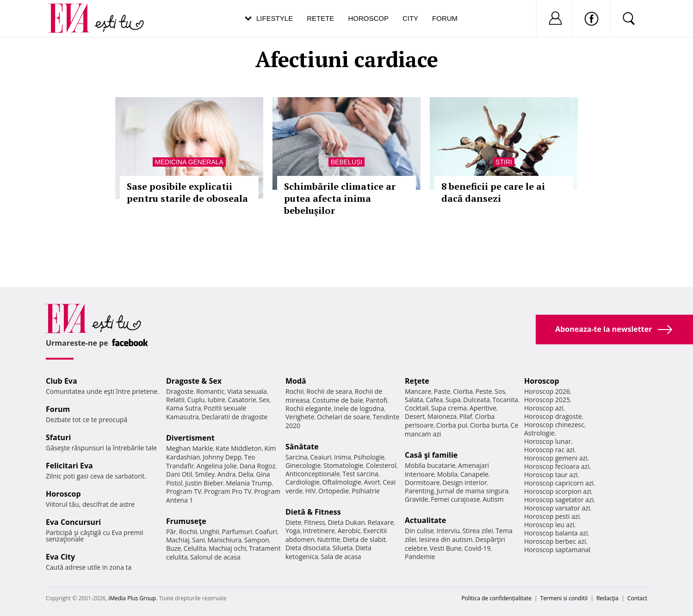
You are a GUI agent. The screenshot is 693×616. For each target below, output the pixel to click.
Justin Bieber (204, 483)
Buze (173, 548)
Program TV (184, 491)
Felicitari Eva (69, 466)
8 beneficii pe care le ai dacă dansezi (493, 192)
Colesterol (381, 465)
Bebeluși (346, 162)
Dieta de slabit (364, 539)
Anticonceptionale (313, 474)
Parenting (419, 491)
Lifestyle (275, 18)
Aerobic (349, 531)
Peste (484, 391)
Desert (415, 416)
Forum (445, 18)
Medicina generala (189, 162)
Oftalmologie (342, 482)
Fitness (315, 522)
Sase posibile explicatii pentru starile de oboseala (187, 192)
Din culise (419, 531)
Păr (171, 532)
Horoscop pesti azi (552, 516)
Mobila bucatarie (430, 465)
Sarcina (297, 457)
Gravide (417, 499)
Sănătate (302, 447)
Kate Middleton (239, 448)
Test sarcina (360, 474)
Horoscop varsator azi (557, 508)
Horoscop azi (544, 408)
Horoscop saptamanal (557, 550)
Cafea (434, 400)
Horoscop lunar (548, 441)
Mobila (447, 474)
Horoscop (368, 18)
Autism (493, 499)
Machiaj (178, 540)
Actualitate (425, 520)
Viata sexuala (247, 391)
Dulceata (476, 400)
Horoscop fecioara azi (557, 466)
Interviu (448, 531)
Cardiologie (303, 482)
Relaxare (381, 522)
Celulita (195, 548)
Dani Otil (179, 474)
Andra (227, 474)
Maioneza (442, 416)
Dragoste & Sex (194, 381)
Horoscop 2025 (547, 400)
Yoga (293, 531)
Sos (500, 391)
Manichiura (225, 540)
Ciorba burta (489, 425)
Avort (372, 482)
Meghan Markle (190, 448)
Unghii (210, 532)
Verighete (300, 417)
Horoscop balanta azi (556, 533)
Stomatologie (343, 465)
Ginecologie (303, 465)
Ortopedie (334, 491)
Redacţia (607, 598)
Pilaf (466, 416)
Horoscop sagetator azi (559, 500)
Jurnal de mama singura (473, 491)
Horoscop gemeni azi (556, 458)
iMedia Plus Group (132, 598)
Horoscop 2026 (547, 391)
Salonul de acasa (215, 557)
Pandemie (420, 557)
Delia (246, 474)
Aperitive (483, 408)
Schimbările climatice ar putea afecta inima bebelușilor (340, 198)
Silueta (343, 548)
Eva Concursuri (73, 522)
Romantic (210, 391)
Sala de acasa (341, 557)
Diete (293, 522)
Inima (343, 457)
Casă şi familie (431, 455)
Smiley (205, 474)
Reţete (417, 381)
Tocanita (505, 400)
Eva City (60, 557)
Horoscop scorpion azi (558, 491)
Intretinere (319, 531)
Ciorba (463, 391)
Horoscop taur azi (551, 475)
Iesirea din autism (446, 539)
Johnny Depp (222, 457)
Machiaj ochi (227, 548)
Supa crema (449, 408)
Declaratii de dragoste (235, 417)
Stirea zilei (477, 531)
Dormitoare (422, 482)
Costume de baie (338, 400)
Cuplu (196, 400)
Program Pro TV (228, 491)
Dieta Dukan (346, 522)
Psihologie (369, 457)
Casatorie (242, 400)
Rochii (188, 532)
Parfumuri (237, 532)
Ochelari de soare (343, 417)
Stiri (504, 162)
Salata (414, 400)
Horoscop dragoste (553, 416)
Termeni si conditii (564, 598)
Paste (442, 391)
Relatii (175, 400)
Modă (296, 381)
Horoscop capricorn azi (559, 483)
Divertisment (190, 438)
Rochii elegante (308, 408)
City (410, 18)
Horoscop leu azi (549, 525)
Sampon (257, 540)
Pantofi (377, 400)
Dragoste (180, 391)
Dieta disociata (308, 548)
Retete (320, 18)
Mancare (418, 391)
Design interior (464, 482)
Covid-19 (478, 548)
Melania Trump (249, 483)
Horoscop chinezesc (554, 425)
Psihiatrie (366, 491)
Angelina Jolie (217, 466)
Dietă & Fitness (313, 512)
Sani (198, 540)
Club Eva (62, 381)
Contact (637, 598)
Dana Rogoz (258, 466)
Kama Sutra (183, 408)
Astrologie (539, 433)
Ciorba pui (452, 425)
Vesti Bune (446, 548)
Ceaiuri (321, 457)
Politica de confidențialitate (497, 598)
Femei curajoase (455, 499)
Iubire (216, 400)
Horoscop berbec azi (555, 541)
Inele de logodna (359, 408)
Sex (264, 400)
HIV (311, 491)
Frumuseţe (186, 521)
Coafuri (266, 532)
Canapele (474, 474)
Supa (453, 400)
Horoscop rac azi (549, 450)
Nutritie (328, 539)
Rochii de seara (329, 391)
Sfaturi (58, 437)
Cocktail (417, 408)
